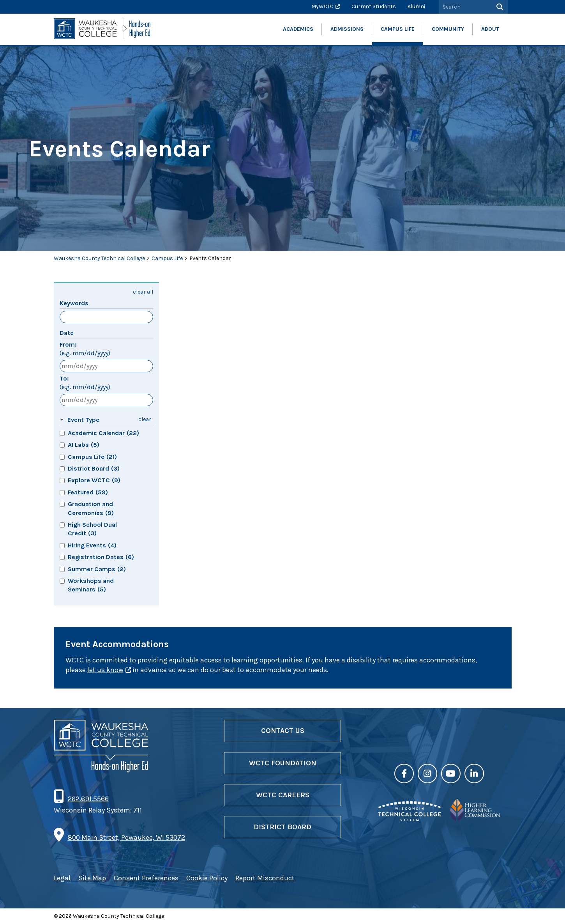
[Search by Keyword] (464, 7)
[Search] (499, 7)
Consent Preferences (146, 878)
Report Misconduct (265, 878)
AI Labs (84, 445)
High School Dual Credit (92, 529)
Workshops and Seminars (91, 585)
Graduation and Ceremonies (91, 508)
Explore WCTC (94, 480)
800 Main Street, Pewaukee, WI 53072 (126, 837)
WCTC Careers (283, 795)
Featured (88, 492)
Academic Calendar (103, 433)
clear (145, 419)
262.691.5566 (88, 799)
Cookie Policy (207, 878)
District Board (94, 468)
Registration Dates (101, 557)
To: (85, 383)
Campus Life (167, 258)
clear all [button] (143, 292)
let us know (105, 670)
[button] (96, 420)
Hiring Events (92, 545)
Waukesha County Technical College (99, 258)
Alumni (416, 6)
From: (85, 349)
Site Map (92, 878)
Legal (62, 878)
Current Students (374, 6)
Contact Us (283, 731)
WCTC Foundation (283, 763)
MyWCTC (322, 6)
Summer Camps (97, 569)
